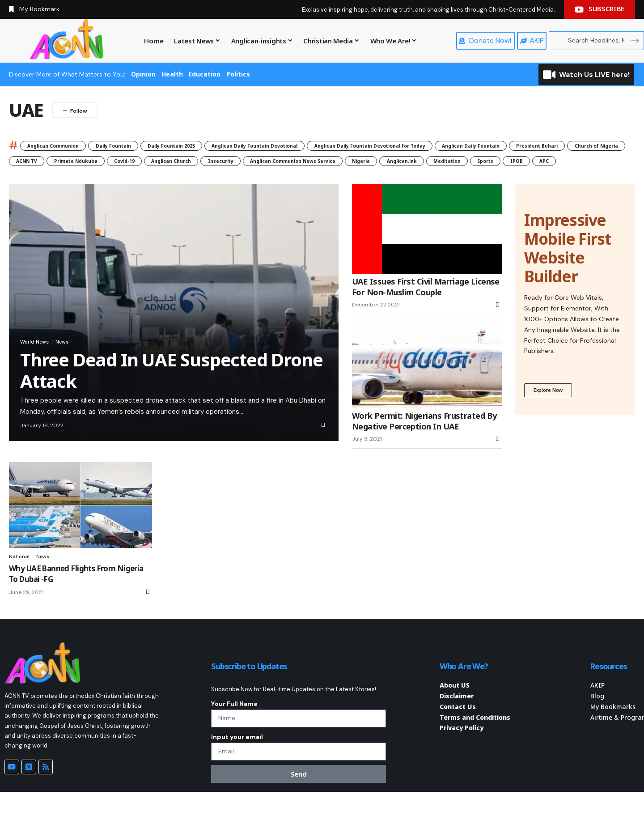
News (75, 359)
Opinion (143, 74)
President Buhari (141, 163)
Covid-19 (408, 163)
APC (399, 178)
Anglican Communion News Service (75, 178)
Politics (238, 74)
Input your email (237, 761)
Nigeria (164, 178)
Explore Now (551, 410)
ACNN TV (281, 163)
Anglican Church (468, 163)
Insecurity (532, 163)
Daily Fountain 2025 (216, 146)
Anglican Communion (64, 146)
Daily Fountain (141, 146)
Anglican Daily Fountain (56, 163)
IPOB (364, 178)
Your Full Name (234, 723)
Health (172, 74)
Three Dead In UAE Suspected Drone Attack (171, 389)
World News (40, 359)
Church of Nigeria (217, 163)
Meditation (275, 178)
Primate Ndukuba (345, 163)
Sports (324, 178)
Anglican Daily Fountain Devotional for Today (473, 146)
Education (204, 74)
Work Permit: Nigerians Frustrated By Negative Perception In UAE (424, 440)
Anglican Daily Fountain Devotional (324, 146)
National (20, 575)
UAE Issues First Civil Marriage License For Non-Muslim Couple (426, 306)
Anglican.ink (216, 178)
